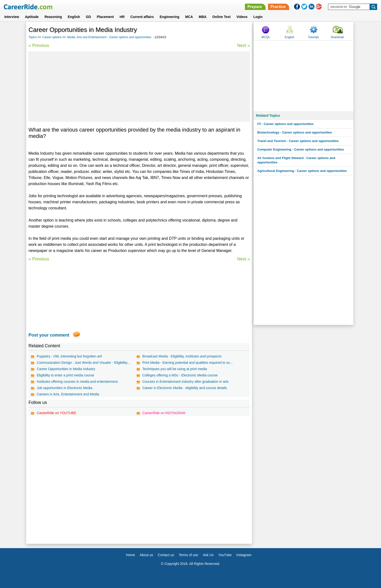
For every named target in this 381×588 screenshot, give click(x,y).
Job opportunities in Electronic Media (65, 388)
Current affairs (142, 17)
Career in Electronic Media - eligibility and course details (185, 388)
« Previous (39, 45)
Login (258, 17)
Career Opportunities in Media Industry (66, 369)
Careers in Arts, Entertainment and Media (68, 394)
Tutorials (313, 37)
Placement (105, 17)
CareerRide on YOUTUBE (56, 413)
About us (146, 555)
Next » (243, 45)
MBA (203, 17)
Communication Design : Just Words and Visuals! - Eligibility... (83, 363)
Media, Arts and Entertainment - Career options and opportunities (109, 37)
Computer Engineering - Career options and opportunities (301, 149)
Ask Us (208, 555)
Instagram (244, 555)
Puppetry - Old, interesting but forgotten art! (69, 356)
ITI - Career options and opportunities (286, 124)
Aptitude (32, 17)
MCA (189, 17)
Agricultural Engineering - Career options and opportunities (302, 171)
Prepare (255, 7)
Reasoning (53, 17)
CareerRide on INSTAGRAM (164, 413)
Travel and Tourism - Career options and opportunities (298, 141)
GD (88, 17)
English (74, 17)
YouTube (225, 555)
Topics (33, 37)
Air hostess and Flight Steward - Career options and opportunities (296, 160)
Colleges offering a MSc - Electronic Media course (180, 375)
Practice (278, 7)
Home (130, 555)
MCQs (266, 37)
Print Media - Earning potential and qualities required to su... (188, 363)
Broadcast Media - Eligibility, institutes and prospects (182, 356)
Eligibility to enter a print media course (65, 375)
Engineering (169, 17)
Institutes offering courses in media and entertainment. (78, 382)
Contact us (166, 555)
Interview (12, 17)
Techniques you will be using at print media (175, 369)
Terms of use (188, 555)
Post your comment (49, 335)
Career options (52, 37)
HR (122, 17)
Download (337, 37)
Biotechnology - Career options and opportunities (295, 132)
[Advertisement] (139, 87)
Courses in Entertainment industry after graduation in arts (186, 382)
